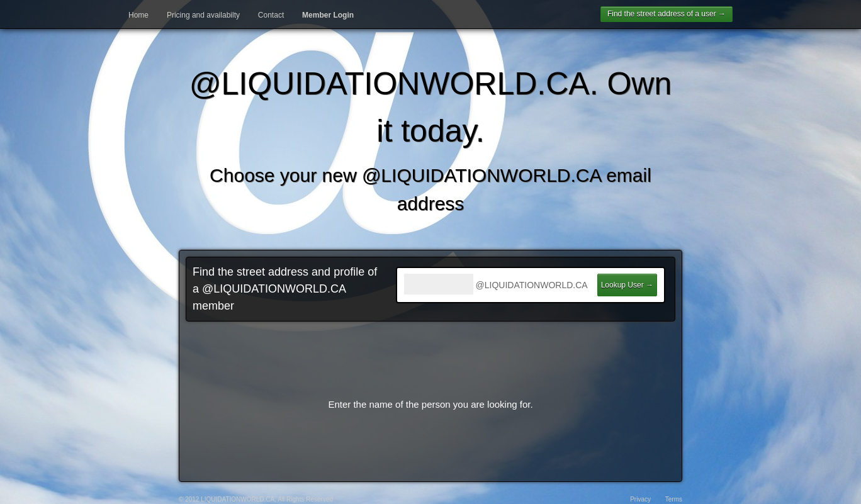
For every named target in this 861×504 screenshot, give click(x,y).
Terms (674, 499)
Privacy (640, 499)
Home (138, 15)
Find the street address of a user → (667, 14)
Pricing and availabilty (203, 15)
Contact (271, 15)
